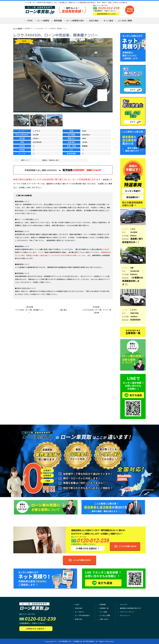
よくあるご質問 (125, 21)
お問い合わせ (104, 619)
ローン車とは (79, 612)
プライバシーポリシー (127, 612)
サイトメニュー (125, 615)
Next (110, 76)
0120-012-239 (109, 8)
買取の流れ (79, 619)
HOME (30, 21)
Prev (16, 76)
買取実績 (58, 21)
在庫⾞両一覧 (104, 608)
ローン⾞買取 (43, 21)
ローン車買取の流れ (75, 21)
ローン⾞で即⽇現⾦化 (82, 615)
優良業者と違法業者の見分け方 (130, 608)
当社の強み (94, 21)
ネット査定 (108, 21)
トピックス (124, 604)
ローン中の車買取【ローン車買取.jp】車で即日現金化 (74, 641)
